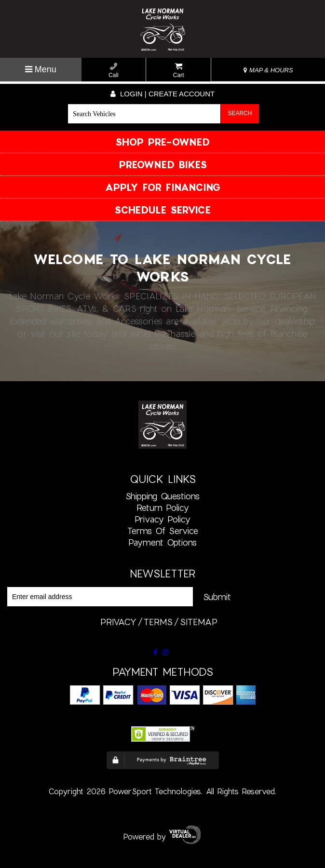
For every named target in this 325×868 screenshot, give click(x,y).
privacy (118, 622)
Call (114, 71)
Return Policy (163, 507)
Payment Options (162, 542)
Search (240, 113)
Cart (179, 71)
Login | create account (162, 94)
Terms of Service (163, 531)
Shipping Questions (162, 496)
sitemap (199, 622)
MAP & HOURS (268, 70)
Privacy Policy (162, 519)
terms (158, 622)
